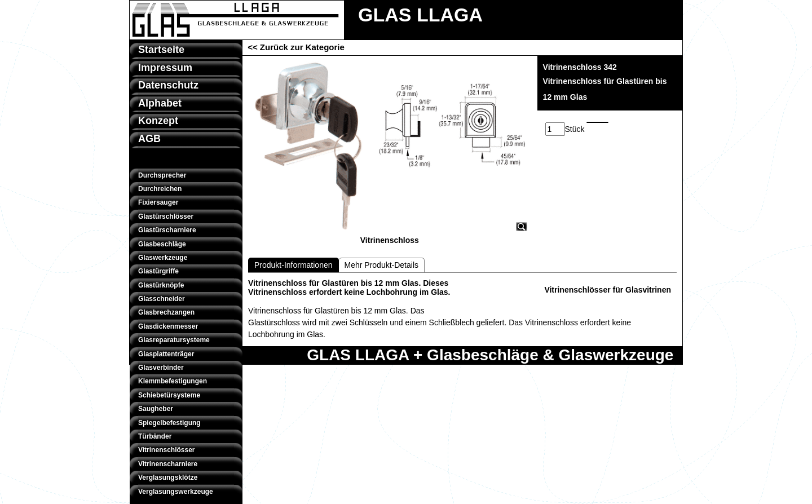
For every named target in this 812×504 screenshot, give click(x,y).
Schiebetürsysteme (169, 395)
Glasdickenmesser (168, 326)
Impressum (165, 68)
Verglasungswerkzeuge (176, 492)
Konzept (158, 121)
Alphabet (160, 103)
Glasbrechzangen (166, 312)
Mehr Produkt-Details (382, 265)
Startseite (161, 50)
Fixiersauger (158, 202)
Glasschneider (162, 299)
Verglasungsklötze (168, 478)
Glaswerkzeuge (163, 258)
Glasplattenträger (166, 354)
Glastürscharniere (167, 230)
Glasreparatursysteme (174, 340)
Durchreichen (160, 189)
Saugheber (156, 409)
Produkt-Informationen (294, 265)
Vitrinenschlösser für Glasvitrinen (608, 290)
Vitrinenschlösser (167, 450)
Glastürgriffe (158, 271)
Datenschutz (168, 85)
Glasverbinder (161, 368)
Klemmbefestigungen (173, 381)
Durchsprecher (162, 175)
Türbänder (155, 436)
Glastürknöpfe (161, 285)
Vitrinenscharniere (168, 464)
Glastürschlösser (166, 216)
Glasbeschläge (162, 244)
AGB (149, 139)
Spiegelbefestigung (169, 423)
